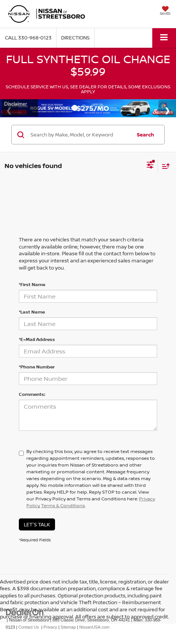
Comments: (32, 394)
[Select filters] (150, 166)
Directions (75, 38)
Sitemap (68, 627)
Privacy (50, 627)
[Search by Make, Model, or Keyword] (80, 135)
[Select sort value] (164, 166)
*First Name (32, 284)
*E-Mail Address (37, 339)
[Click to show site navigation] (164, 38)
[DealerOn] (25, 612)
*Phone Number (37, 367)
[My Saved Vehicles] (165, 11)
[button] (28, 38)
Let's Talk (37, 524)
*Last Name (32, 312)
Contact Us (29, 627)
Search (145, 135)
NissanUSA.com (94, 627)
